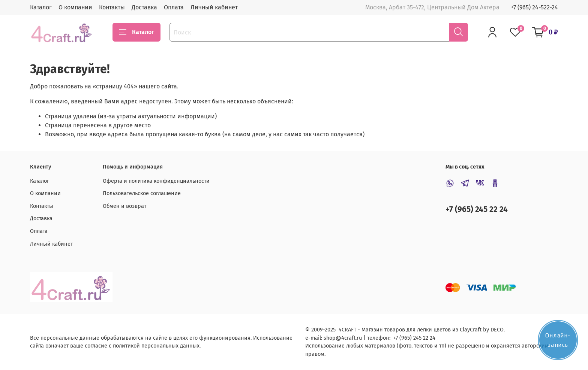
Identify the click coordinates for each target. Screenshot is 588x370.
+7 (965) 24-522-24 (534, 7)
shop (330, 338)
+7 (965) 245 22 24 (477, 210)
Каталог (41, 7)
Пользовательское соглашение (142, 193)
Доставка (144, 7)
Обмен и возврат (124, 206)
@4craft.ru (349, 338)
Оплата (174, 7)
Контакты (112, 7)
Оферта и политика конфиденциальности (156, 181)
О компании (75, 7)
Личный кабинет (214, 7)
